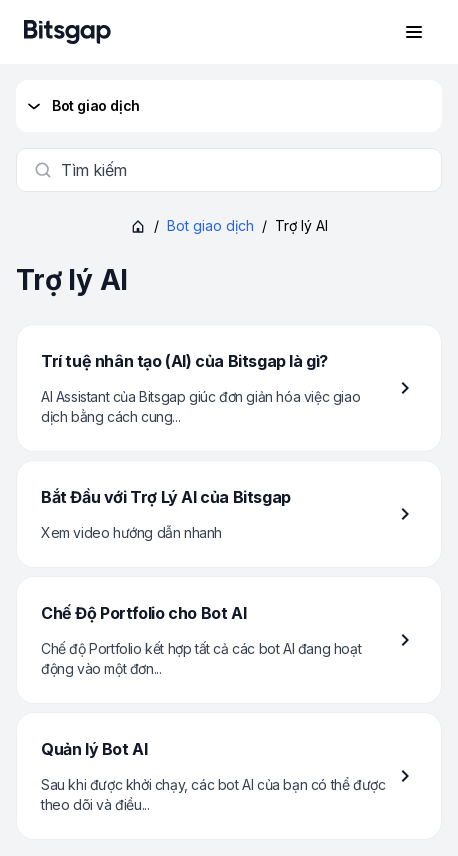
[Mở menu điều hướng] (414, 32)
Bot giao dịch (82, 106)
